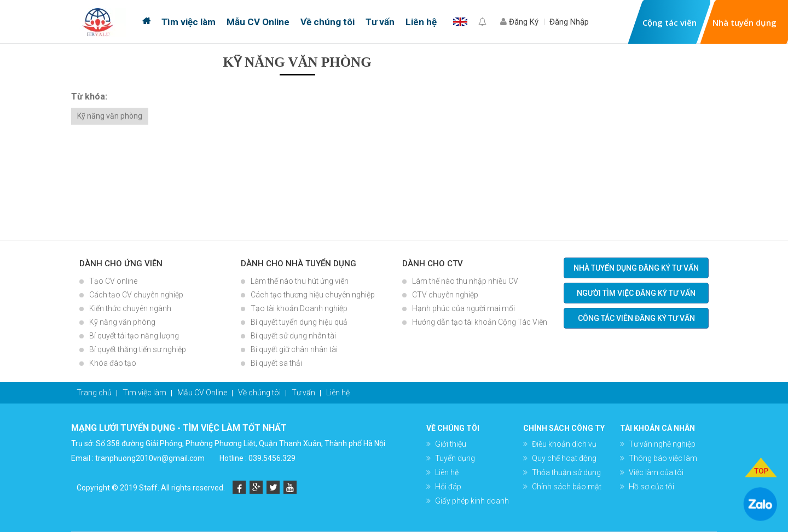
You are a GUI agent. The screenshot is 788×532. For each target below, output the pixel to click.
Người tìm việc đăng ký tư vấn (636, 293)
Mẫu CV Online (258, 22)
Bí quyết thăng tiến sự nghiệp (138, 349)
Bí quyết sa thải (276, 363)
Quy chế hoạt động (564, 458)
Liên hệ (421, 22)
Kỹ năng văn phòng (110, 116)
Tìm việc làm (189, 22)
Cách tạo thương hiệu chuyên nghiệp (313, 295)
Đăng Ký (519, 22)
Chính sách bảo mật (567, 487)
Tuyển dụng (455, 458)
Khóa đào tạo (113, 363)
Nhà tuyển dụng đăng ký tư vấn (636, 268)
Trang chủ (146, 22)
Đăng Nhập (569, 22)
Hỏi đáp (448, 487)
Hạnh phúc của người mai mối (463, 308)
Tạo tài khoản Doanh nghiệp (299, 308)
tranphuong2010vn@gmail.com (150, 458)
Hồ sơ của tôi (651, 487)
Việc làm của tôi (656, 472)
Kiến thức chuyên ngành (130, 308)
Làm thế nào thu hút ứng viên (300, 281)
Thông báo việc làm (663, 458)
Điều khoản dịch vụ (564, 444)
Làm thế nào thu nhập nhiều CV (465, 281)
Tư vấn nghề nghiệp (662, 444)
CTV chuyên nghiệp (445, 295)
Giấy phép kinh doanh (472, 501)
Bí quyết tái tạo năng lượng (134, 336)
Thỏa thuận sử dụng (566, 472)
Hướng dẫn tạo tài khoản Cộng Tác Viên (480, 322)
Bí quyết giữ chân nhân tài (294, 349)
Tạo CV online (113, 281)
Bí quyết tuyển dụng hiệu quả (299, 322)
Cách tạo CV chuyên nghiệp (136, 295)
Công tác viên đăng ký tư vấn (636, 318)
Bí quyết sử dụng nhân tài (293, 336)
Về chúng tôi (328, 22)
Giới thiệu (451, 444)
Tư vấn (380, 22)
